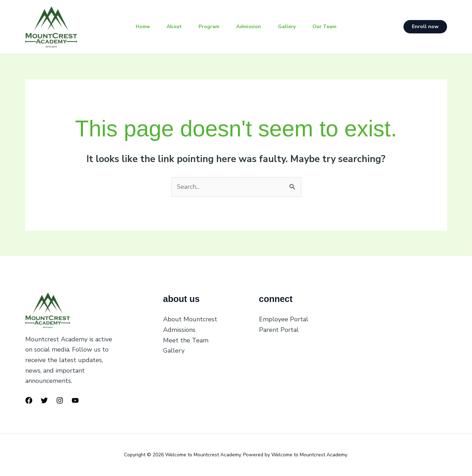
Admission (249, 27)
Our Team (324, 27)
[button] (425, 27)
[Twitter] (44, 400)
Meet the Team (186, 340)
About (174, 27)
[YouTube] (75, 400)
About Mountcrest (190, 319)
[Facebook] (29, 400)
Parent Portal (279, 330)
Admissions (179, 330)
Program (209, 27)
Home (143, 27)
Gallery (287, 27)
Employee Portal (284, 319)
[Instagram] (60, 400)
